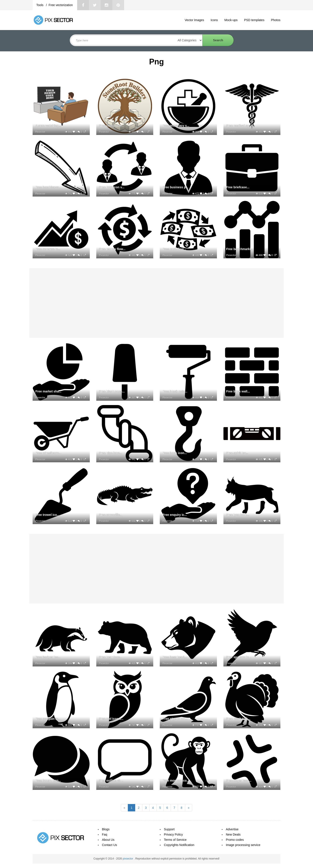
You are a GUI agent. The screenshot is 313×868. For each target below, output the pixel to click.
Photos (276, 20)
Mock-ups (231, 20)
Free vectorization (61, 5)
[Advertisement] (156, 303)
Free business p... (175, 187)
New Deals (233, 834)
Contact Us (109, 845)
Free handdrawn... (48, 187)
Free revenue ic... (48, 249)
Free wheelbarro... (48, 453)
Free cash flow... (174, 249)
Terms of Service (175, 840)
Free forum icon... (48, 781)
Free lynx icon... (238, 515)
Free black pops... (112, 391)
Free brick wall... (238, 391)
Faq (105, 834)
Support (169, 829)
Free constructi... (111, 126)
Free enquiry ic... (175, 515)
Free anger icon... (239, 781)
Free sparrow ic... (239, 657)
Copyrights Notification (179, 845)
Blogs (106, 829)
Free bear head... (175, 657)
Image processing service (243, 845)
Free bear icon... (111, 657)
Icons (214, 20)
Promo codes (235, 840)
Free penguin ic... (48, 719)
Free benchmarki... (240, 249)
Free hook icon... (175, 453)
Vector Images (194, 20)
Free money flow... (112, 249)
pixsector (128, 859)
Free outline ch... (111, 781)
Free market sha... (48, 391)
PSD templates (254, 20)
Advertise (232, 829)
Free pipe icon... (111, 453)
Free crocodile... (111, 515)
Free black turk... (238, 719)
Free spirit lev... (237, 453)
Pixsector (40, 132)
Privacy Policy (173, 834)
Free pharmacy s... (176, 126)
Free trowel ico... (47, 515)
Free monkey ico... (176, 781)
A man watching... (48, 126)
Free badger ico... (48, 657)
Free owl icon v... (111, 719)
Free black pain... (175, 391)
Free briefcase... (238, 187)
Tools (40, 5)
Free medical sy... (239, 126)
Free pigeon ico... (175, 719)
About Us (108, 840)
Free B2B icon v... (112, 187)
